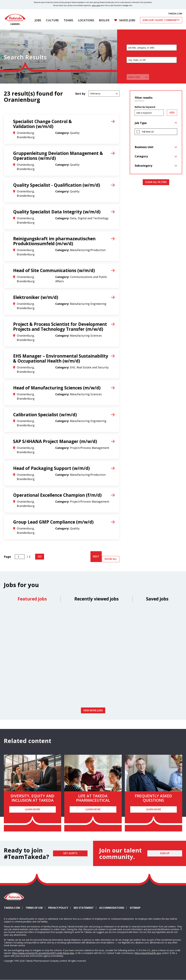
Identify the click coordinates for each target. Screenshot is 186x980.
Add (172, 113)
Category (141, 156)
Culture (52, 20)
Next (96, 556)
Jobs (38, 20)
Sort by (80, 94)
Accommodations (113, 908)
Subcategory (143, 166)
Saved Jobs (127, 20)
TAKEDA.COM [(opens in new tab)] (175, 13)
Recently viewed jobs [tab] (96, 599)
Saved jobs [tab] (157, 599)
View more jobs (93, 710)
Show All (111, 559)
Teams (68, 20)
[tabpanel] (93, 656)
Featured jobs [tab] (32, 599)
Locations (86, 20)
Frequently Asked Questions (153, 798)
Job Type (141, 123)
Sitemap (135, 908)
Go (40, 556)
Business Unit (144, 147)
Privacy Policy (58, 908)
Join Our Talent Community (161, 20)
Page (7, 557)
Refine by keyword (145, 107)
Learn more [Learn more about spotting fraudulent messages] (96, 5)
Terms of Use (34, 908)
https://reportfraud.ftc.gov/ (148, 953)
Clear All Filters (156, 182)
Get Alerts (70, 853)
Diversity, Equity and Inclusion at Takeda (33, 798)
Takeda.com (12, 908)
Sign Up (165, 853)
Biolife (104, 20)
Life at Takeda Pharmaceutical (93, 798)
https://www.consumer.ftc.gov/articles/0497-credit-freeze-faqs (43, 953)
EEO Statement (84, 908)
